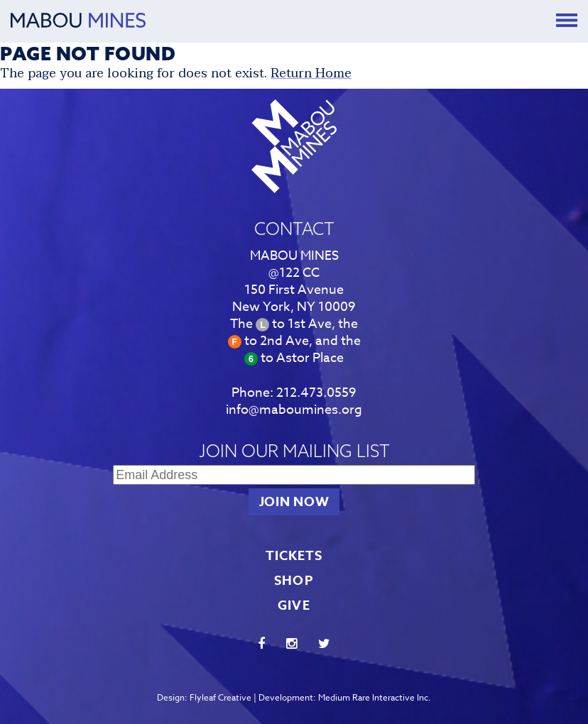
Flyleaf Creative (220, 697)
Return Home (311, 73)
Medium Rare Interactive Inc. (375, 697)
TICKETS (294, 556)
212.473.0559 (316, 393)
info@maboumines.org (294, 410)
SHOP (294, 581)
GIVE (294, 605)
